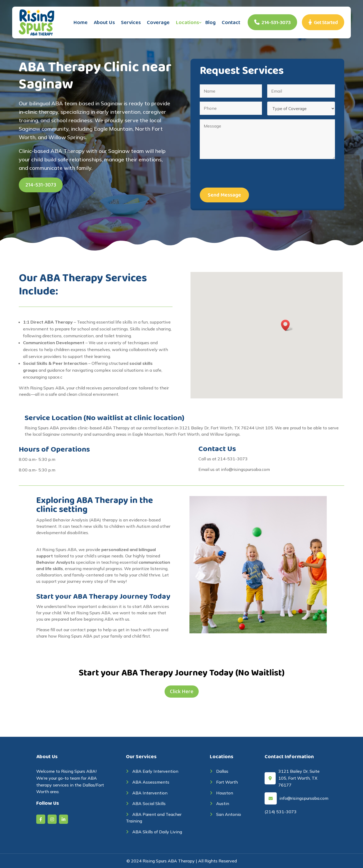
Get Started (323, 22)
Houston (221, 793)
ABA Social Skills (146, 803)
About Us (104, 22)
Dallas (219, 771)
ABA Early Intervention (152, 771)
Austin (219, 803)
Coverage (158, 22)
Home (80, 22)
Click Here (182, 692)
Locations (187, 22)
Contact (231, 22)
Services (131, 22)
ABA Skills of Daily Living (154, 832)
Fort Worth (224, 782)
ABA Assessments (148, 782)
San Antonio (225, 814)
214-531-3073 (272, 22)
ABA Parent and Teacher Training (154, 818)
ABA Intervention (147, 793)
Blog (210, 22)
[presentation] (240, 173)
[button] (287, 325)
